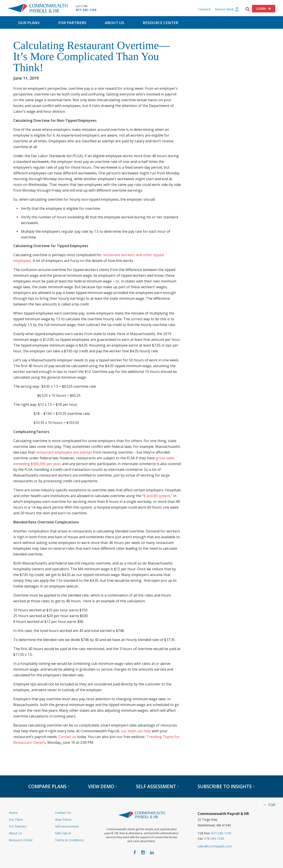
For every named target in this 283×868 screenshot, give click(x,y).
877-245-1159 (86, 10)
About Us (115, 23)
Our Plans (29, 23)
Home (13, 813)
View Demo (63, 819)
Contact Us (63, 813)
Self (157, 786)
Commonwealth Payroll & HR (38, 8)
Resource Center (160, 23)
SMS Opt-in (63, 833)
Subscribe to (226, 786)
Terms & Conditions (69, 840)
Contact (204, 9)
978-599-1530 (214, 838)
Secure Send (224, 9)
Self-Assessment (67, 826)
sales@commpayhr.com (215, 846)
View (103, 786)
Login (261, 9)
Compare (49, 786)
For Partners (72, 23)
